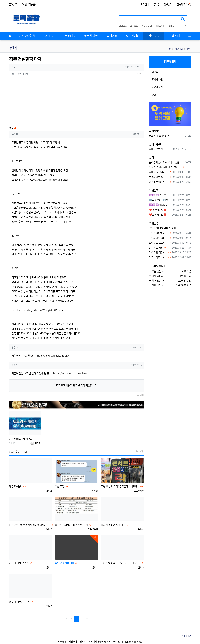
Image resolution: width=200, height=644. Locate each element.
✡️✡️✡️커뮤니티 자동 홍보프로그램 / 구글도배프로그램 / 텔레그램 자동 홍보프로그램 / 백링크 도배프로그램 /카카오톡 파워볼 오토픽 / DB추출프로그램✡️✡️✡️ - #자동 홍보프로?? (160, 205)
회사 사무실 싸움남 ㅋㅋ (113, 525)
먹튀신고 (154, 190)
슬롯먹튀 (134, 26)
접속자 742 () (184, 4)
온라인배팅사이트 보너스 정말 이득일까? (166, 162)
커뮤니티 (179, 49)
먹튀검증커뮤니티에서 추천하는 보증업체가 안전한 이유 (158, 233)
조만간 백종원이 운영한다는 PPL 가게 (120, 563)
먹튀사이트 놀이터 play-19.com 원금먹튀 (158, 258)
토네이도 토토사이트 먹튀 (158, 243)
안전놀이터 (160, 26)
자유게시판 (157, 87)
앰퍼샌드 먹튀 (156, 248)
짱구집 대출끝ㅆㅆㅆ (20, 602)
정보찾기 (168, 4)
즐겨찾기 (13, 4)
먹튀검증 (123, 26)
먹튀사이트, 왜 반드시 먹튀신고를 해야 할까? (158, 238)
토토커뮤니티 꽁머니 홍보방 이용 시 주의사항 (165, 167)
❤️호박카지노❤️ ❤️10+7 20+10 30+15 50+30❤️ (160, 210)
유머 (189, 49)
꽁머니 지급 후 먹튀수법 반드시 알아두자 (158, 172)
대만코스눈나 (16, 486)
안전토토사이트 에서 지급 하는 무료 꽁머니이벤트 (158, 182)
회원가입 (155, 4)
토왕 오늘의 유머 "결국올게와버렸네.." (120, 486)
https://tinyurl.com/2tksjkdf (36, 310)
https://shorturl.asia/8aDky (52, 356)
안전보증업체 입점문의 (21, 439)
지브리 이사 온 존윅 (19, 563)
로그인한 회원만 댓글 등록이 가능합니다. (77, 386)
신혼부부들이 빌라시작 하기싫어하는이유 (29, 525)
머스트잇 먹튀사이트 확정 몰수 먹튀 (158, 253)
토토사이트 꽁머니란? (158, 177)
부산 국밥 (60, 486)
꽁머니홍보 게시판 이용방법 (158, 149)
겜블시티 (172, 26)
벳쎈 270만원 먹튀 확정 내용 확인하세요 (165, 228)
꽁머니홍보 (155, 144)
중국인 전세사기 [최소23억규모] (71, 525)
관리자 (36, 443)
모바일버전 (186, 636)
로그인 (144, 4)
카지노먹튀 (147, 26)
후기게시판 (157, 79)
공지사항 (154, 131)
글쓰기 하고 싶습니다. (160, 136)
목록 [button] (138, 74)
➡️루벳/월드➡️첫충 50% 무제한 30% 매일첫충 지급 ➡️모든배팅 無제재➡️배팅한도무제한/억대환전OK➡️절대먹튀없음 (160, 200)
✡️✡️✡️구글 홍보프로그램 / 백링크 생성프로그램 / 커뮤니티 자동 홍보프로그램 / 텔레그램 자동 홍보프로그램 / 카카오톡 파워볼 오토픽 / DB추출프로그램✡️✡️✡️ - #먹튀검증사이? (160, 195)
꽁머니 (153, 157)
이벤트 (155, 72)
